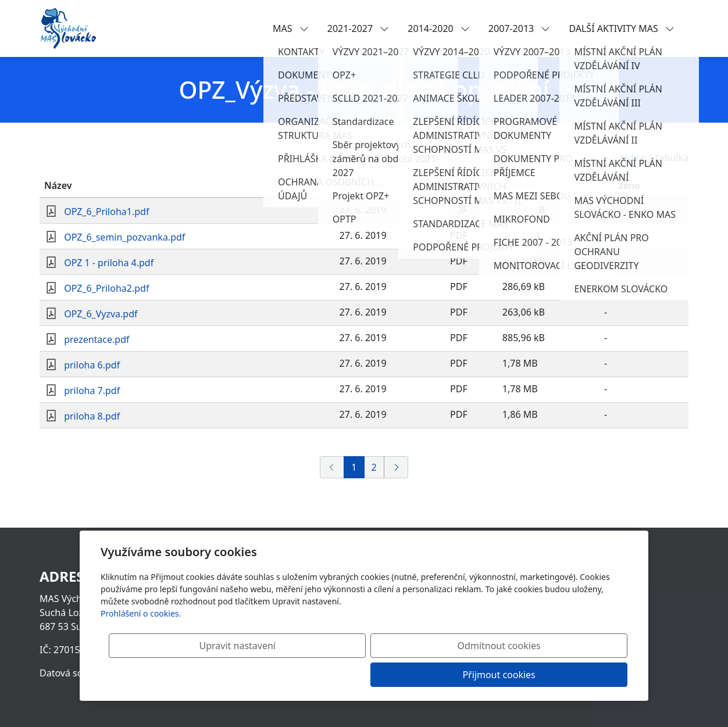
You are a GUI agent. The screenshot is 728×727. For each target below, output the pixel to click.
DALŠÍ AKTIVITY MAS (622, 28)
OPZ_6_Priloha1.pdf (106, 212)
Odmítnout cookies (456, 675)
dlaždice (628, 157)
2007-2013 (520, 28)
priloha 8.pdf (92, 416)
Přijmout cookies (571, 675)
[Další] (396, 467)
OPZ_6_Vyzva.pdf (101, 314)
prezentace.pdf (97, 339)
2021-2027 (358, 28)
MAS (291, 28)
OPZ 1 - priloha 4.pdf (109, 263)
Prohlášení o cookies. (141, 642)
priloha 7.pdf (92, 391)
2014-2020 (439, 28)
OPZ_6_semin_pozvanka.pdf (124, 237)
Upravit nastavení (339, 675)
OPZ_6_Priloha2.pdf (106, 288)
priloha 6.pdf (92, 365)
